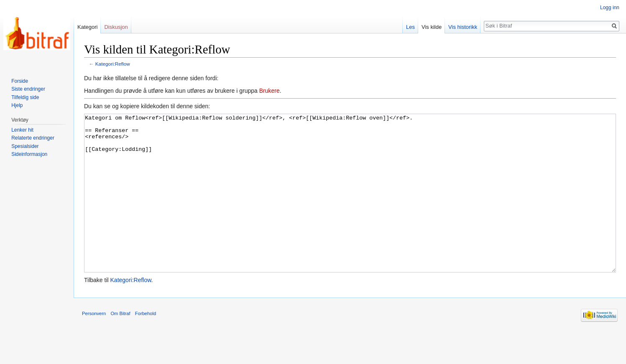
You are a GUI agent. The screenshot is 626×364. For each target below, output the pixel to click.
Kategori (87, 27)
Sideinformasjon (29, 154)
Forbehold (146, 345)
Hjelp (17, 105)
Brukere (270, 91)
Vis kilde (432, 27)
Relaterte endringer (33, 138)
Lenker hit (22, 130)
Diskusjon (116, 27)
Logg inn (610, 8)
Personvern (94, 345)
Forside (20, 81)
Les (410, 27)
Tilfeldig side (25, 97)
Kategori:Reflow (113, 64)
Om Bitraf (120, 345)
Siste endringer (28, 89)
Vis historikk (463, 27)
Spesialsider (25, 146)
